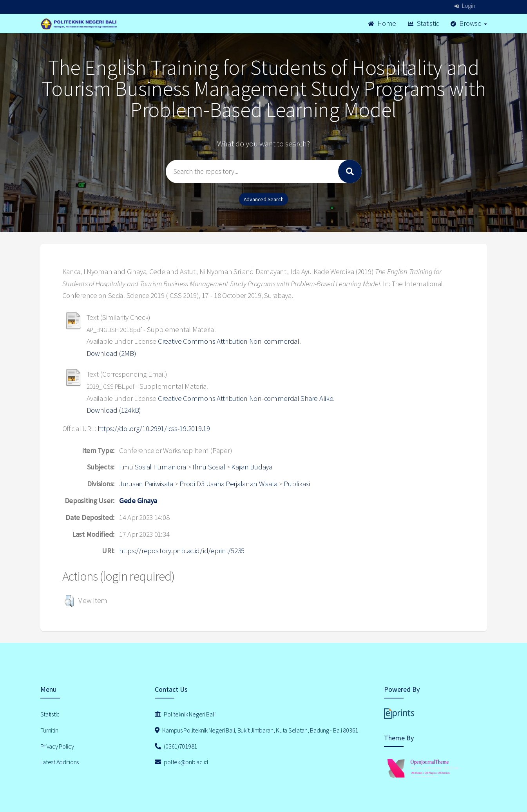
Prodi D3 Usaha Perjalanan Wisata (228, 484)
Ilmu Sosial (209, 467)
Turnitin (49, 730)
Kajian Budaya (252, 467)
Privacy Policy (57, 746)
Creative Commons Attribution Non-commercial (229, 341)
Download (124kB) (114, 410)
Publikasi (297, 484)
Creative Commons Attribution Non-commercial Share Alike (246, 398)
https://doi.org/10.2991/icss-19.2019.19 (154, 429)
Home (382, 23)
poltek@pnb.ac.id (181, 762)
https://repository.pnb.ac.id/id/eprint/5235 (182, 551)
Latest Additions (60, 762)
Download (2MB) (111, 353)
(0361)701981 (176, 746)
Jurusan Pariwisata (146, 484)
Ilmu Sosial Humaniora (153, 467)
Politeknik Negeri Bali (185, 714)
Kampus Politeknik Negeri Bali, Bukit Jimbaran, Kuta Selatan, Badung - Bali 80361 (256, 730)
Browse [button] (469, 23)
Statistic (423, 23)
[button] (69, 601)
